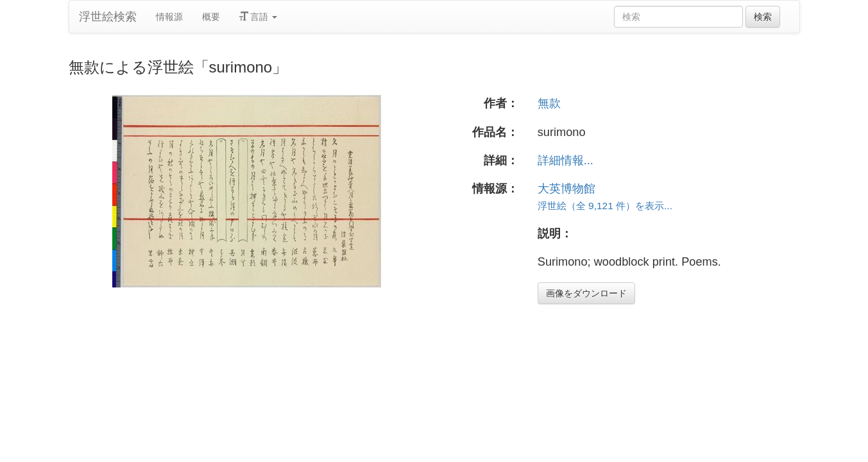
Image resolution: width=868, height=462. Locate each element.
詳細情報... (566, 160)
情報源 (169, 17)
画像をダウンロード (586, 293)
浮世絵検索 (108, 17)
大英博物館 (566, 189)
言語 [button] (259, 17)
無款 (549, 103)
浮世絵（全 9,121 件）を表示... (605, 206)
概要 (211, 17)
